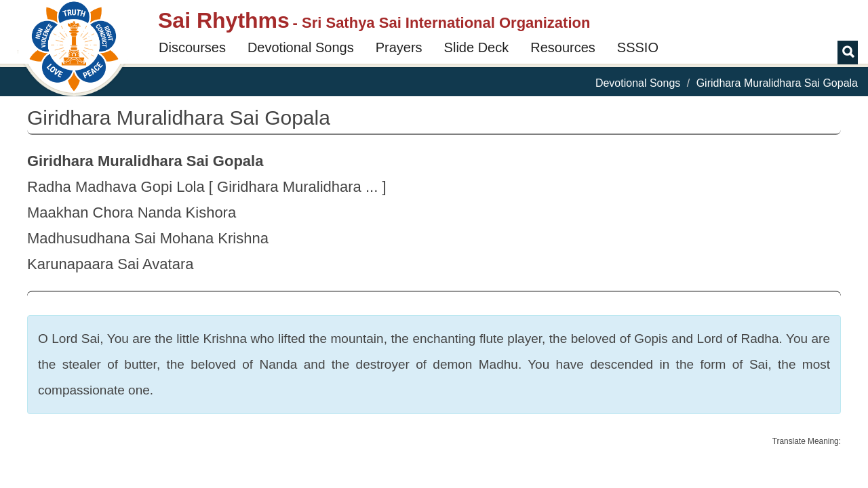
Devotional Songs (301, 47)
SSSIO (638, 47)
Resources (563, 47)
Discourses (192, 47)
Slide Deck (477, 47)
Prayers (399, 47)
